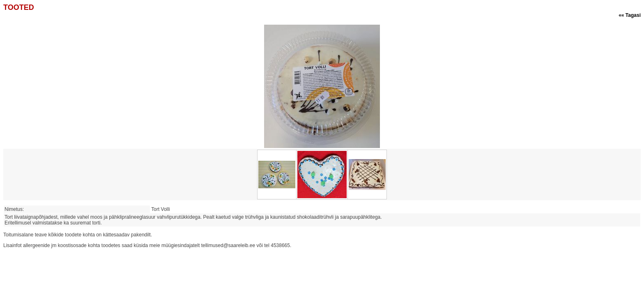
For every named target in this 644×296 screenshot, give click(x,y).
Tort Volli (162, 209)
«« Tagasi (630, 15)
